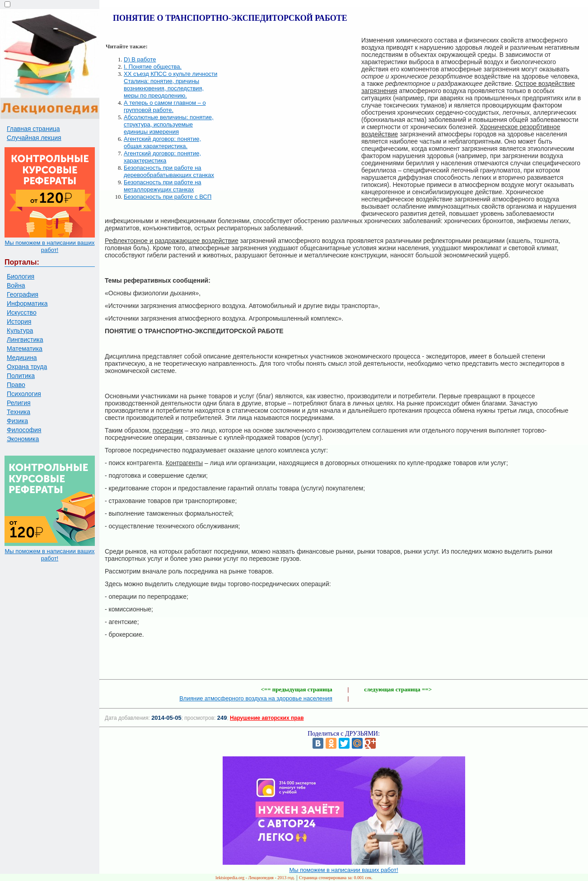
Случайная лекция (34, 138)
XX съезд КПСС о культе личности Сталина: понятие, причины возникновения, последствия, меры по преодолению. (170, 85)
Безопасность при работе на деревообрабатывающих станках (169, 171)
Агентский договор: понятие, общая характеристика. (162, 142)
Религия (19, 403)
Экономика (23, 439)
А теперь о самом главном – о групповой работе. (165, 106)
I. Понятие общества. (153, 67)
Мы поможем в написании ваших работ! (49, 246)
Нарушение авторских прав (267, 718)
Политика (21, 376)
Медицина (22, 358)
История (19, 322)
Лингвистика (25, 340)
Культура (20, 331)
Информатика (27, 303)
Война (16, 285)
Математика (25, 349)
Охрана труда (27, 367)
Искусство (22, 312)
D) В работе (140, 59)
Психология (24, 394)
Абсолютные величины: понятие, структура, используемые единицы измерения (169, 124)
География (23, 294)
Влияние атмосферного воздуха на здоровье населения (256, 698)
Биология (21, 276)
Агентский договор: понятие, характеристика (162, 157)
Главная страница (33, 129)
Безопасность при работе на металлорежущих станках (163, 186)
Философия (24, 430)
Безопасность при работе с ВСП (168, 197)
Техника (19, 412)
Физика (17, 421)
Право (16, 385)
